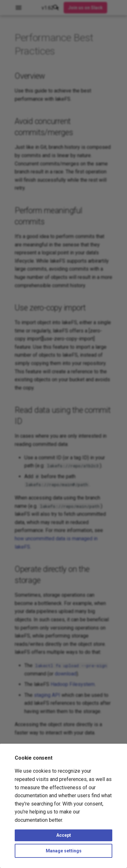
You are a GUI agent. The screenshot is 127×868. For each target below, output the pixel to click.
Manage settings (64, 851)
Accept (64, 835)
